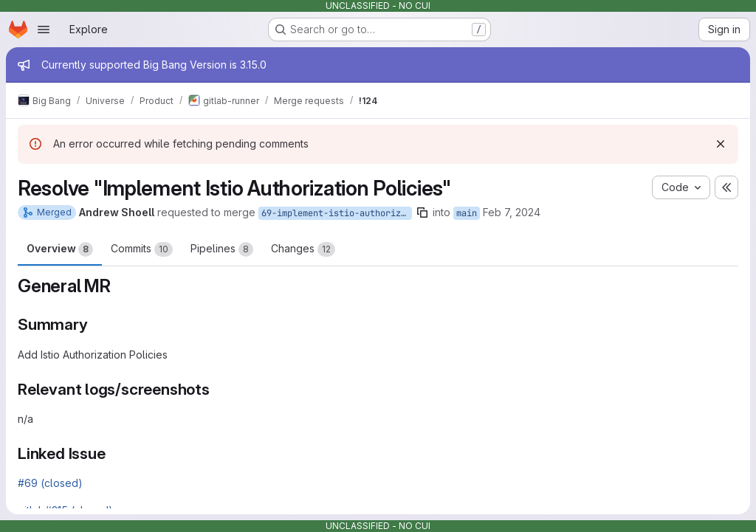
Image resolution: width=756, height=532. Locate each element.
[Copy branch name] (422, 213)
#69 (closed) (50, 483)
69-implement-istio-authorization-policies (337, 213)
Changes (303, 249)
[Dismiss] (721, 144)
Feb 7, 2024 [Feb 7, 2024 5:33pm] (512, 212)
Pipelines (222, 249)
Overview (60, 249)
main (467, 213)
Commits (142, 249)
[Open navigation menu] (44, 30)
